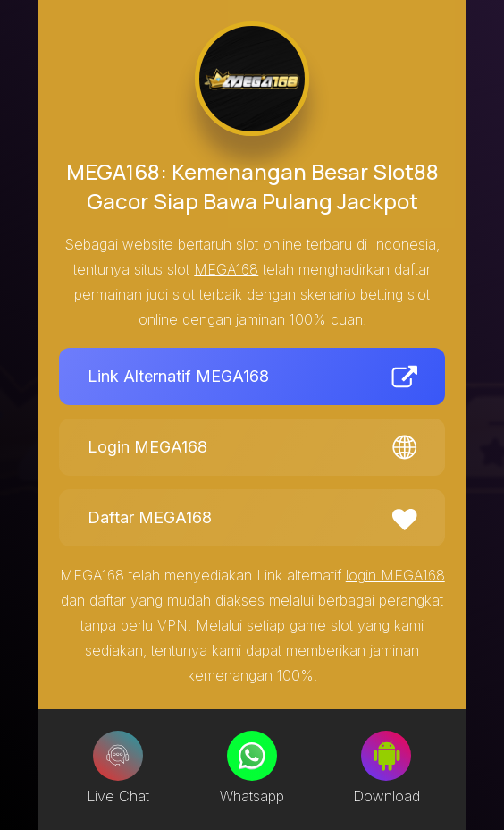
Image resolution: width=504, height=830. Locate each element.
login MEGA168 (395, 575)
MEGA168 (226, 269)
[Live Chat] (118, 756)
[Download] (386, 756)
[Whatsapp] (252, 756)
